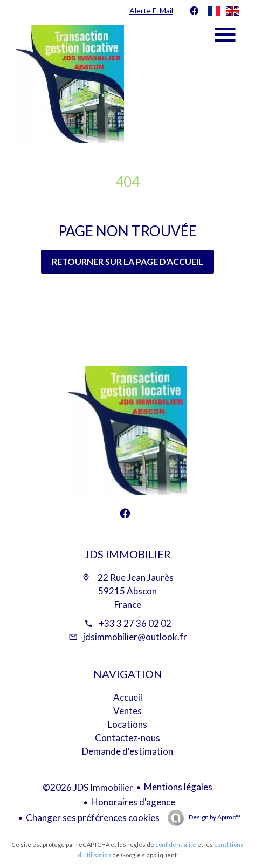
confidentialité (176, 845)
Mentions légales (178, 787)
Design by (214, 817)
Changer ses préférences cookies (93, 818)
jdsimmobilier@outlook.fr (135, 637)
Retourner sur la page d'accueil (127, 261)
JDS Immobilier (128, 554)
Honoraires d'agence (133, 802)
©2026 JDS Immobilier (88, 787)
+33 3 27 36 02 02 (135, 623)
